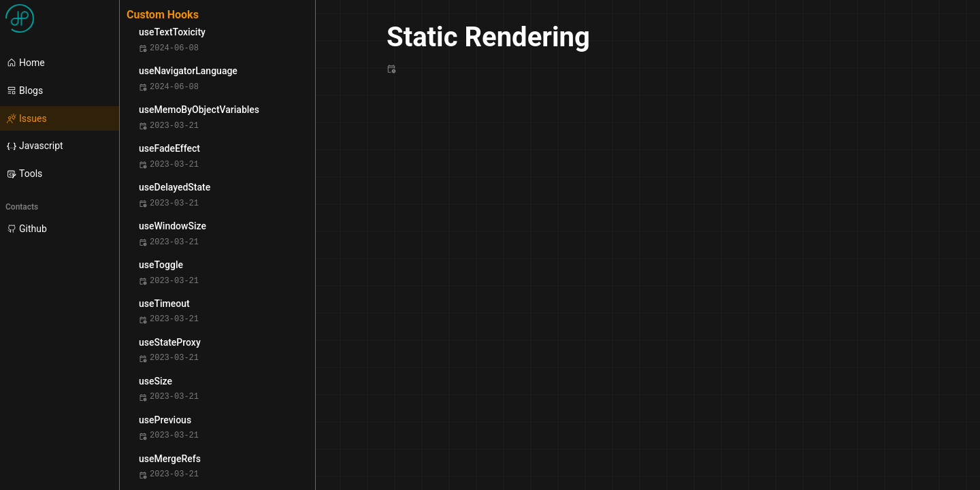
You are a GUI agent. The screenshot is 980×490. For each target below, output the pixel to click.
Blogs (25, 91)
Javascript (35, 146)
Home (26, 63)
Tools (24, 174)
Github (27, 229)
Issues (27, 118)
